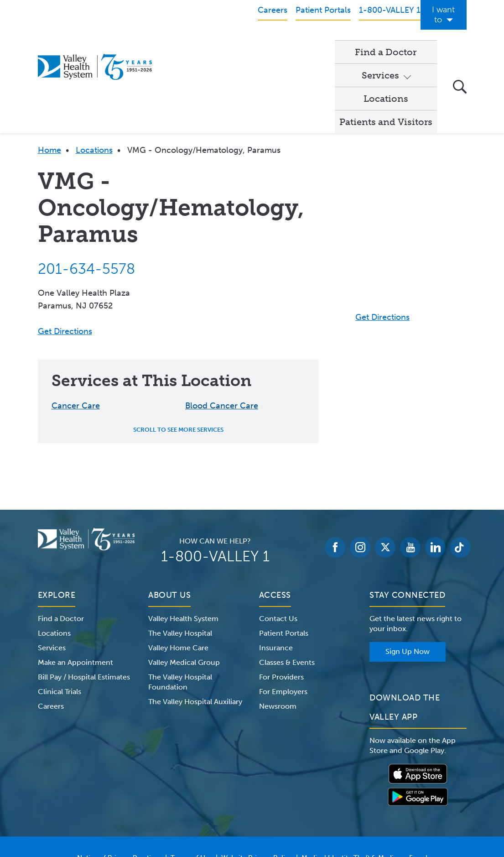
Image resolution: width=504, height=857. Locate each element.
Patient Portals (284, 553)
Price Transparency (256, 789)
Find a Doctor (188, 42)
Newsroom (278, 626)
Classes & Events (287, 582)
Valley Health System (183, 538)
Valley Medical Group (184, 582)
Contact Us (278, 538)
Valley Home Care (178, 567)
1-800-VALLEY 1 (215, 476)
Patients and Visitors (386, 42)
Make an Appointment (75, 582)
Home (49, 70)
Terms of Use (191, 778)
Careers (51, 626)
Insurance (276, 567)
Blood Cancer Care (222, 325)
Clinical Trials (60, 611)
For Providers (281, 597)
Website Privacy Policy (257, 778)
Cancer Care (76, 325)
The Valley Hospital (180, 553)
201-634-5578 (86, 188)
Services (247, 42)
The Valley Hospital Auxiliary (195, 621)
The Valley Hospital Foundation (180, 602)
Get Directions (65, 251)
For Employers (283, 611)
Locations (308, 42)
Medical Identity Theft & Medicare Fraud (364, 778)
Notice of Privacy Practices (119, 778)
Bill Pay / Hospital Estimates (84, 597)
